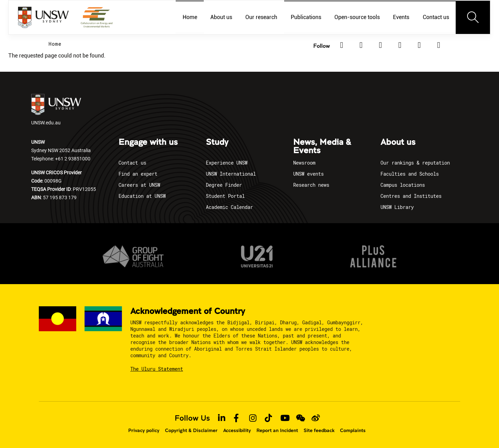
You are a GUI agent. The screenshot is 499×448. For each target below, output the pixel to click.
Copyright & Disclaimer (191, 430)
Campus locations (403, 185)
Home (55, 44)
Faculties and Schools (410, 174)
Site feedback (319, 430)
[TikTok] (419, 45)
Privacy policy (144, 430)
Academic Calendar (229, 207)
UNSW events (308, 174)
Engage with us (148, 142)
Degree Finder (224, 185)
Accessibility (237, 430)
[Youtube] (439, 45)
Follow (322, 46)
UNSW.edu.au (56, 110)
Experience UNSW (227, 163)
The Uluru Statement (157, 369)
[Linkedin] (342, 45)
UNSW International (231, 174)
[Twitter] (361, 45)
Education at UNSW (142, 196)
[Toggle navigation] (473, 17)
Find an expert (138, 174)
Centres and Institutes (411, 196)
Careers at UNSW (139, 185)
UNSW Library (397, 207)
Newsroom (304, 163)
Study (217, 142)
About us (398, 142)
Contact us (132, 163)
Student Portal (225, 196)
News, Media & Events (322, 147)
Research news (311, 185)
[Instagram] (400, 45)
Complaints (353, 430)
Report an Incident (277, 430)
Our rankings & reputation (415, 163)
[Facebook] (380, 45)
